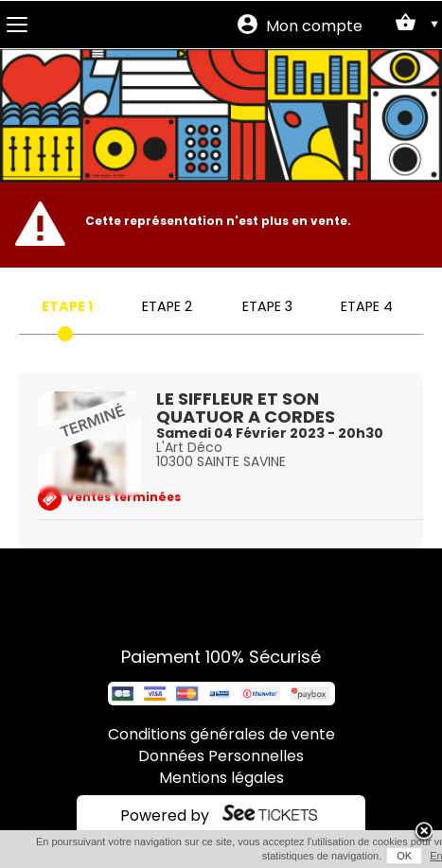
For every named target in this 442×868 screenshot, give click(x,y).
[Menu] (17, 25)
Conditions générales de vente (221, 736)
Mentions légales (221, 779)
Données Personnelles (221, 757)
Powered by (165, 817)
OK (404, 856)
